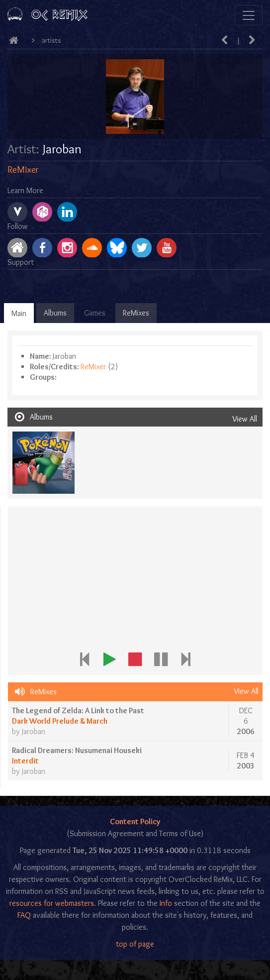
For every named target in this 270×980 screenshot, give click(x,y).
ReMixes (136, 313)
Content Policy (135, 821)
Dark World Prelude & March (60, 721)
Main (19, 313)
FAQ (24, 915)
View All (245, 419)
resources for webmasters (52, 903)
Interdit (25, 761)
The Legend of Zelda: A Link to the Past (78, 710)
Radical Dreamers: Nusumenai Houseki (77, 750)
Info (166, 903)
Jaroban (34, 731)
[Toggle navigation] (249, 15)
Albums (55, 313)
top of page (135, 944)
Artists (51, 40)
